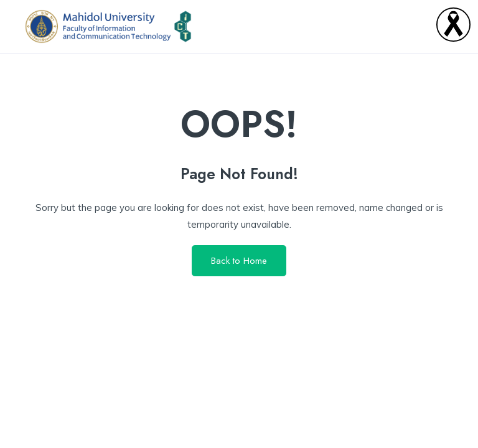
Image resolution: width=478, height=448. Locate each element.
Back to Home (239, 261)
